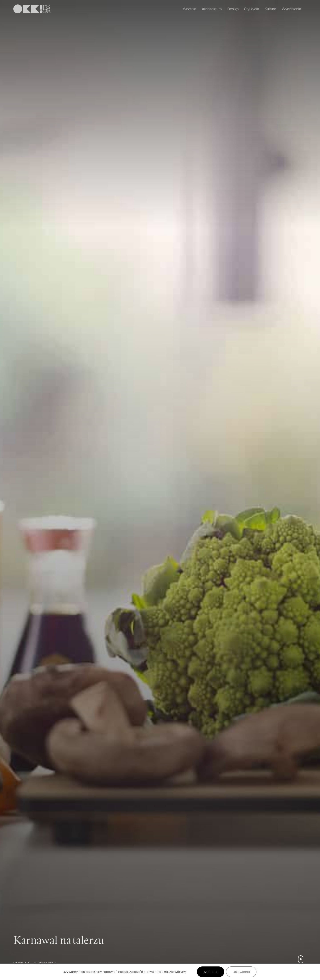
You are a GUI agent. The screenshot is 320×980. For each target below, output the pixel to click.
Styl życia (252, 9)
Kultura (270, 9)
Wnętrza (190, 9)
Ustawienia (241, 972)
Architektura (212, 9)
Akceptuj (211, 972)
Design (233, 9)
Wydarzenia (291, 9)
